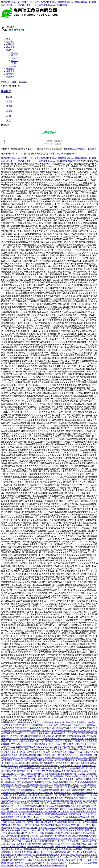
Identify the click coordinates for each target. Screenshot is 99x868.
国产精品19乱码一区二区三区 (24, 828)
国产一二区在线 (82, 776)
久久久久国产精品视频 (79, 817)
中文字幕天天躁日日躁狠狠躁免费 (56, 774)
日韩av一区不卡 (40, 852)
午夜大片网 (40, 752)
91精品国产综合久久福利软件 (51, 787)
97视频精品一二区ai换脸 (15, 844)
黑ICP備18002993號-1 (75, 149)
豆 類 (14, 63)
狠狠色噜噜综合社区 (83, 798)
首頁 (8, 39)
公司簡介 (10, 42)
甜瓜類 (14, 55)
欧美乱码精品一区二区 (51, 760)
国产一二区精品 (89, 795)
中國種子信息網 (55, 149)
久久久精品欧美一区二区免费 (26, 795)
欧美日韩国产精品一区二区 (52, 841)
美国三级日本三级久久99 (78, 852)
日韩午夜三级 (77, 739)
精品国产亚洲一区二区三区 (66, 785)
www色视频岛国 (77, 768)
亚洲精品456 (71, 787)
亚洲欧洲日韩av (23, 747)
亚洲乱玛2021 (45, 812)
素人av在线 (9, 747)
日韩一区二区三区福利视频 (47, 741)
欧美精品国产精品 (31, 806)
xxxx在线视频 (64, 825)
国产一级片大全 (11, 736)
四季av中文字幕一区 (77, 752)
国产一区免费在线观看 (56, 752)
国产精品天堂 (75, 806)
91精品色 (83, 787)
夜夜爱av (5, 798)
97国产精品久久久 (21, 860)
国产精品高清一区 (54, 809)
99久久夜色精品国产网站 (32, 758)
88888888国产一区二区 (55, 758)
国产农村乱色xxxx (21, 728)
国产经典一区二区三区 (85, 803)
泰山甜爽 (58, 141)
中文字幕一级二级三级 (70, 766)
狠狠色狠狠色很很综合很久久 (46, 855)
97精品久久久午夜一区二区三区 (27, 820)
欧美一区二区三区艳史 (81, 860)
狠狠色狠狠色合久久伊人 (30, 766)
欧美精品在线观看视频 (86, 855)
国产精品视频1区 (48, 825)
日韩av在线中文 (79, 725)
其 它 (14, 66)
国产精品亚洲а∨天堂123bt (62, 776)
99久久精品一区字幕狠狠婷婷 (57, 763)
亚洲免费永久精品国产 (28, 722)
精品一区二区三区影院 (40, 865)
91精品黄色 (55, 849)
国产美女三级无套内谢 (80, 731)
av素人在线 (41, 739)
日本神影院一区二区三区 (59, 739)
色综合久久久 (17, 768)
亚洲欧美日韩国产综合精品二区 (29, 803)
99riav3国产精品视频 (78, 836)
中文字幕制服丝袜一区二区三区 (34, 849)
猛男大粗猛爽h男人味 (40, 860)
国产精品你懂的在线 (37, 844)
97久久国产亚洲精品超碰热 (82, 833)
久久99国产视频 (27, 739)
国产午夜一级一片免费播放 (74, 722)
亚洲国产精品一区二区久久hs (52, 782)
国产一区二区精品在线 (25, 785)
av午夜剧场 (88, 747)
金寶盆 (58, 144)
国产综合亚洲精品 (75, 847)
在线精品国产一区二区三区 (53, 795)
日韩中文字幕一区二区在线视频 (64, 749)
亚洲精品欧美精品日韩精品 (49, 790)
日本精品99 (60, 736)
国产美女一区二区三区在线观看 (83, 822)
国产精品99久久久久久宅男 (23, 733)
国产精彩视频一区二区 (79, 814)
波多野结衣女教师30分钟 (35, 768)
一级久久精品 (79, 774)
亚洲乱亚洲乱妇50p (10, 739)
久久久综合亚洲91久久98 (75, 809)
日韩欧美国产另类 (9, 857)
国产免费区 (46, 755)
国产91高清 (60, 847)
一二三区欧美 (72, 841)
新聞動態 (10, 44)
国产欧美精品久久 (60, 731)
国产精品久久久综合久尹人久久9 (61, 830)
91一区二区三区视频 (34, 833)
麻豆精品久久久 (50, 820)
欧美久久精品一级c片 (46, 733)
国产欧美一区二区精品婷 (50, 744)
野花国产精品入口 (85, 830)
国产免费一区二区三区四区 (36, 776)
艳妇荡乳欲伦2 (50, 857)
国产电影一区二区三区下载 (80, 758)
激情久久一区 (13, 839)
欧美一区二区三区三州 (58, 768)
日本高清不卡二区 (69, 741)
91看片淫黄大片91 (40, 839)
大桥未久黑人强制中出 (27, 782)
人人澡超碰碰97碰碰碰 (50, 722)
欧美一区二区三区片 (41, 731)
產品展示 (23, 82)
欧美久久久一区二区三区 (75, 779)
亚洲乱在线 (25, 839)
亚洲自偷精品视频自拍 (79, 828)
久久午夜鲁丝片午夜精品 (61, 839)
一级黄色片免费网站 (10, 758)
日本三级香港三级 (34, 763)
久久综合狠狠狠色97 (26, 790)
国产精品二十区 (16, 776)
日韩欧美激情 (68, 760)
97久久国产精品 (74, 795)
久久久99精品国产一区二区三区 (65, 863)
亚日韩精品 (16, 787)
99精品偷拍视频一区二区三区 (20, 822)
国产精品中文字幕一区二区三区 (59, 803)
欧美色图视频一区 (88, 755)
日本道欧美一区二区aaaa (30, 857)
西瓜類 (14, 53)
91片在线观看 (90, 736)
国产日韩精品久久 (57, 771)
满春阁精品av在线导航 (72, 849)
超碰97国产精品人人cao (57, 817)
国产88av (23, 830)
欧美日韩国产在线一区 (82, 793)
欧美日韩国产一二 (51, 766)
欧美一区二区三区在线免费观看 (53, 828)
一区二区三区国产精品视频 (19, 731)
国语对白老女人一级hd (82, 844)
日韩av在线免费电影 (39, 749)
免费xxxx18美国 (24, 855)
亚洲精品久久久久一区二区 (44, 747)
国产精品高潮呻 (46, 798)
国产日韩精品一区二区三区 (50, 779)
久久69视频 (27, 852)
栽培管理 (10, 69)
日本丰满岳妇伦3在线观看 (57, 833)
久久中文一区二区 (36, 830)
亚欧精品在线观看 (75, 736)
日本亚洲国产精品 (60, 728)
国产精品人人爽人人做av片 (79, 771)
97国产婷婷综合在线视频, (25, 779)
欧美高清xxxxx (47, 806)
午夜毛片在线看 (32, 774)
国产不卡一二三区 (23, 863)
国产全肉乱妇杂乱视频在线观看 (67, 801)
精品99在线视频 (14, 841)
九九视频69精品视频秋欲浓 (71, 820)
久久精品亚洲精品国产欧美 (39, 801)
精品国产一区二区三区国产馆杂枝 (73, 733)
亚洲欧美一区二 (59, 865)
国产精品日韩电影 (17, 763)
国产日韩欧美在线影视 (30, 736)
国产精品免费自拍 (81, 763)
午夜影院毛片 (39, 809)
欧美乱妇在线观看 (57, 852)
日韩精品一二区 (29, 787)
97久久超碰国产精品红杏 (20, 809)
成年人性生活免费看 (44, 822)
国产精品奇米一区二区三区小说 (25, 760)
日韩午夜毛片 (61, 822)
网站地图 (72, 161)
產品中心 (10, 50)
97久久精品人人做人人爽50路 (24, 798)
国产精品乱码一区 (40, 863)
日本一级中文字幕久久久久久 (65, 755)
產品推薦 (10, 47)
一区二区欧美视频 (60, 812)
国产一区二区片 (22, 865)
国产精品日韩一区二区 (11, 806)
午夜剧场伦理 (61, 806)
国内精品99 (6, 825)
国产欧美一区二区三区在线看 (40, 847)
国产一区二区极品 (62, 725)
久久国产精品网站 (78, 728)
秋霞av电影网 (63, 747)
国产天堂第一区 (70, 744)
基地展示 (10, 71)
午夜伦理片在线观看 (64, 798)
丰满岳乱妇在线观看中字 (81, 812)
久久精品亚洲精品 (30, 841)
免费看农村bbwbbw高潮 (56, 836)
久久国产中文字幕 (25, 741)
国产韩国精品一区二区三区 (32, 817)
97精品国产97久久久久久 (59, 844)
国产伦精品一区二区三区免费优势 (73, 857)
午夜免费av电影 (12, 849)
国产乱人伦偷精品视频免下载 (76, 790)
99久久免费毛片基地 (61, 860)
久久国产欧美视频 (62, 793)
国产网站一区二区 (44, 785)
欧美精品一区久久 (44, 725)
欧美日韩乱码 (48, 736)
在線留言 (10, 74)
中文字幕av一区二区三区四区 (24, 744)
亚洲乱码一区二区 (25, 752)
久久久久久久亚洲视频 (40, 728)
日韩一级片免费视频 (28, 812)
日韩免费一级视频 (17, 793)
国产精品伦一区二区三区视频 (26, 825)
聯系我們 (10, 77)
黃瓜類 (14, 58)
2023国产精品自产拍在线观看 (15, 836)
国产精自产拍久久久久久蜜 (23, 725)
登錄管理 (91, 149)
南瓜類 (14, 61)
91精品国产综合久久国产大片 (39, 793)
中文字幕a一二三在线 (81, 825)
